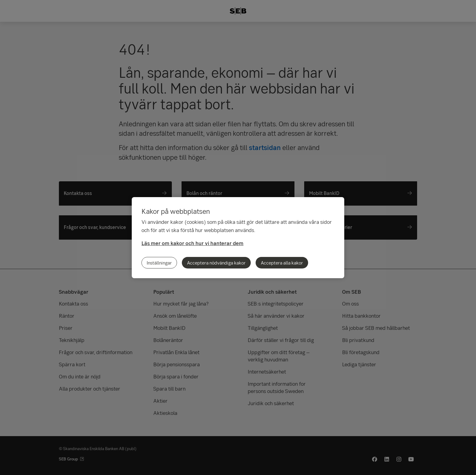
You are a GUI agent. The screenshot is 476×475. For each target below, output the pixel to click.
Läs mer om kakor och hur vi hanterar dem (192, 243)
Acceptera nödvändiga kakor (216, 263)
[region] (238, 238)
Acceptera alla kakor (282, 263)
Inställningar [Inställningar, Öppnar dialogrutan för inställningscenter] (159, 263)
